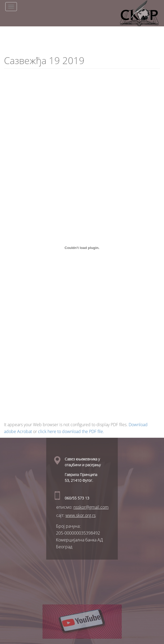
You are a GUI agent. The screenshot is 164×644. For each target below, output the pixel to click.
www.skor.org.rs (81, 515)
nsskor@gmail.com (91, 507)
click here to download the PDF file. (71, 431)
